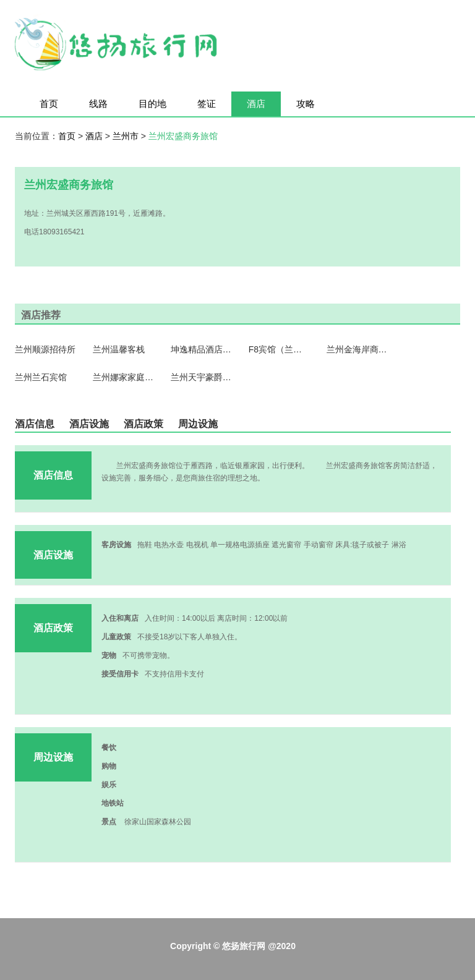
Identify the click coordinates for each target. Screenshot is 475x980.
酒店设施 (89, 424)
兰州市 (127, 136)
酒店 (256, 104)
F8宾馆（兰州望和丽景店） (280, 349)
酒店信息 (35, 424)
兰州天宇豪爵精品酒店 (202, 377)
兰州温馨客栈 (119, 349)
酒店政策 (143, 424)
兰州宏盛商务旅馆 (183, 136)
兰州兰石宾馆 (41, 377)
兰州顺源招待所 (45, 349)
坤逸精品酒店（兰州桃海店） (202, 349)
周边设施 (198, 424)
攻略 (306, 104)
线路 (98, 104)
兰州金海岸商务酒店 (357, 349)
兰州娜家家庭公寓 (124, 377)
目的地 (152, 104)
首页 (49, 104)
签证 (207, 104)
